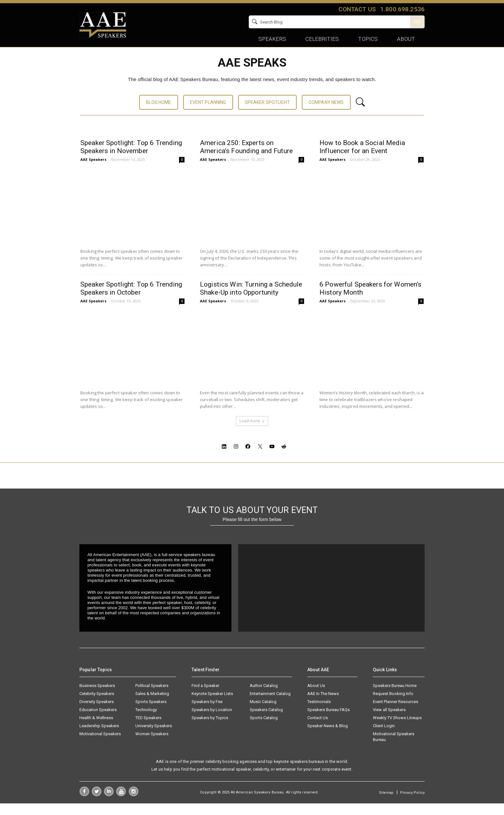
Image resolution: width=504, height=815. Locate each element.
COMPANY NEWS (326, 114)
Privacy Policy (412, 804)
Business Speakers (97, 697)
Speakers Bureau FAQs (328, 721)
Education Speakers (98, 721)
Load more (252, 432)
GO (417, 22)
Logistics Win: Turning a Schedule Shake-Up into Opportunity (251, 300)
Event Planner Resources (396, 713)
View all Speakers (389, 721)
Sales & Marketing (152, 705)
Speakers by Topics (210, 729)
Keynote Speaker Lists (212, 705)
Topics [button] (368, 39)
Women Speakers (152, 745)
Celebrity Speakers (97, 705)
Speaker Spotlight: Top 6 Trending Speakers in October (131, 300)
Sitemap (386, 804)
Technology (146, 721)
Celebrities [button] (322, 39)
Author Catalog (264, 697)
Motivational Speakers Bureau (394, 748)
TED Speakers (148, 729)
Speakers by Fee (207, 713)
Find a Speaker (205, 697)
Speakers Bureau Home (395, 697)
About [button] (406, 39)
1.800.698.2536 (402, 9)
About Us (316, 697)
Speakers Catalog (266, 721)
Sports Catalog (264, 729)
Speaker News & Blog (328, 737)
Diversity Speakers (97, 713)
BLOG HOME (158, 114)
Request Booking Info (393, 705)
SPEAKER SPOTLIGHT (267, 114)
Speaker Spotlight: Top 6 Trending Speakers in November (131, 158)
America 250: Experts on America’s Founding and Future (246, 158)
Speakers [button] (272, 39)
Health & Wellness (96, 729)
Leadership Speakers (99, 737)
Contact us (357, 9)
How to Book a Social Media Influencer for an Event (362, 158)
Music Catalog (263, 713)
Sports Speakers (151, 713)
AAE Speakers (93, 171)
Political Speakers (152, 697)
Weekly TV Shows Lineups (397, 729)
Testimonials (319, 713)
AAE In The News (323, 705)
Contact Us (318, 729)
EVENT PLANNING (208, 114)
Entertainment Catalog (270, 705)
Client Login (384, 737)
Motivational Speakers (100, 745)
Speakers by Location (212, 721)
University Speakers (154, 737)
